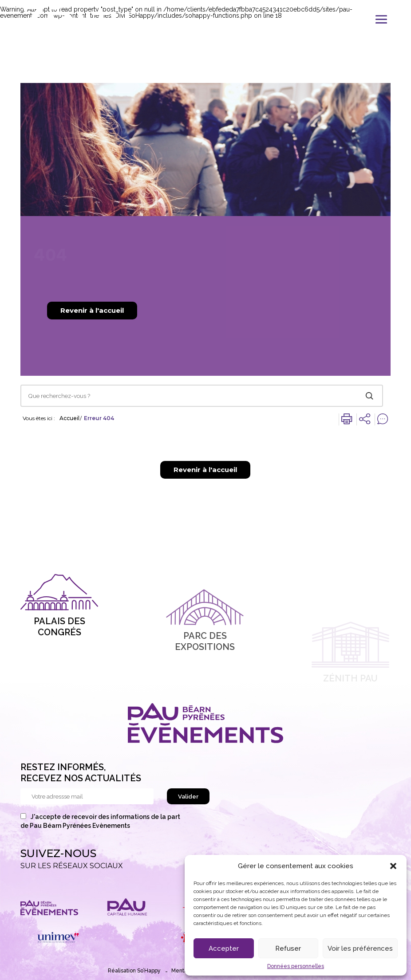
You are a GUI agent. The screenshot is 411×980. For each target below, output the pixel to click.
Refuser (288, 949)
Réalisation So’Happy (134, 971)
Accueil (69, 418)
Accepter (224, 949)
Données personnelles (296, 966)
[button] (393, 866)
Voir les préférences (360, 949)
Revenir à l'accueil (92, 310)
